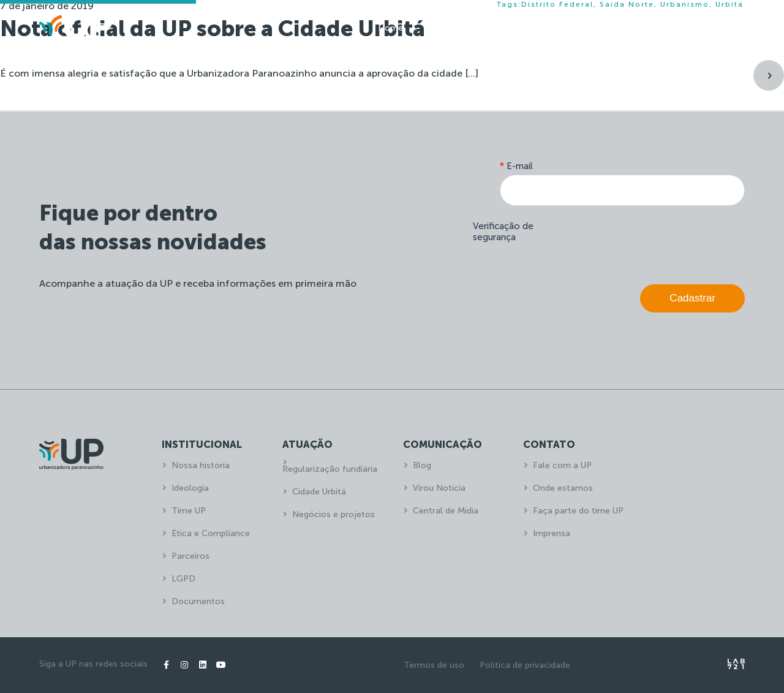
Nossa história (201, 465)
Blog (422, 465)
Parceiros (190, 556)
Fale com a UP (562, 465)
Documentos (198, 601)
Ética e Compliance (211, 533)
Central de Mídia (446, 511)
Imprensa (552, 533)
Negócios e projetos (334, 514)
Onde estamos (563, 488)
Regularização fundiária (330, 469)
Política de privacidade (525, 665)
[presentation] (652, 242)
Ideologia (190, 488)
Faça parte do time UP (578, 511)
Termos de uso (434, 665)
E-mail (516, 166)
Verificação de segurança (503, 232)
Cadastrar (692, 298)
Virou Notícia (439, 488)
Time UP (189, 511)
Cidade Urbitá (319, 492)
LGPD (183, 579)
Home (390, 28)
